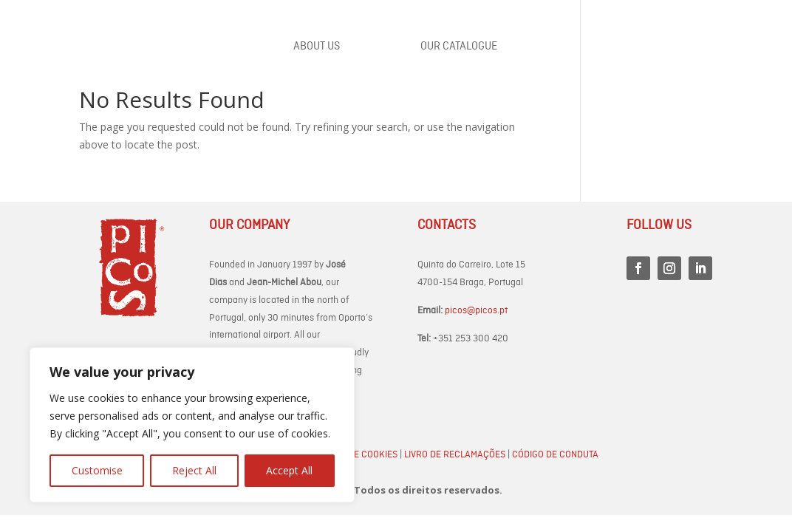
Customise (97, 470)
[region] (192, 425)
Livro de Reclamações (455, 455)
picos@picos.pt (476, 311)
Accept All (289, 470)
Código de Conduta (555, 455)
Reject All (194, 470)
